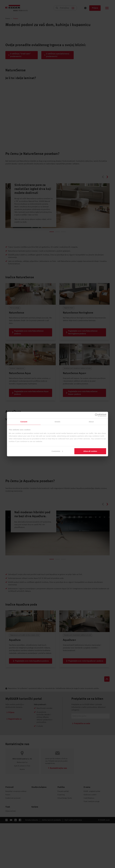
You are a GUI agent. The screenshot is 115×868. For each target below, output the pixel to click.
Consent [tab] (24, 422)
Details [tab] (57, 422)
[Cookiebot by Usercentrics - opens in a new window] (97, 415)
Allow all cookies (90, 451)
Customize (57, 451)
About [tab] (91, 422)
